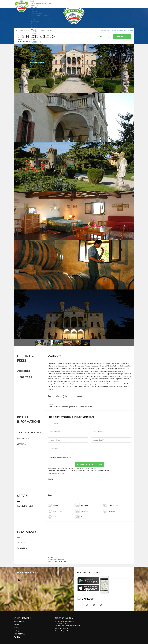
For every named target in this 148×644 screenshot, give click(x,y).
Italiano (57, 631)
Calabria (34, 9)
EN (31, 64)
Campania (34, 11)
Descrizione (23, 371)
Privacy (69, 458)
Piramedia (75, 626)
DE (31, 67)
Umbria (33, 40)
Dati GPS (22, 548)
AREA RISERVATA (20, 634)
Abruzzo (34, 5)
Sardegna (34, 32)
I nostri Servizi (25, 506)
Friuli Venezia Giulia (38, 15)
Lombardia (34, 21)
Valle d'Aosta (36, 42)
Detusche (70, 631)
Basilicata (34, 7)
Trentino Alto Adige (38, 38)
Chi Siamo (33, 52)
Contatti (33, 56)
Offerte (33, 46)
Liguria (33, 19)
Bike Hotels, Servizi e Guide (40, 3)
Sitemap (17, 628)
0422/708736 (59, 473)
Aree (31, 48)
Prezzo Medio (24, 377)
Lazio (32, 17)
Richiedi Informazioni (29, 432)
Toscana (34, 36)
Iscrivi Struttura (19, 622)
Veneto (33, 44)
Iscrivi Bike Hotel (37, 62)
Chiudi (32, 1)
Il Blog (32, 58)
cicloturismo (27, 580)
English (64, 631)
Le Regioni (17, 631)
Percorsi (33, 50)
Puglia (33, 30)
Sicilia (33, 34)
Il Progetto (34, 60)
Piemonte (34, 28)
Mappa (21, 543)
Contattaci (23, 438)
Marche (33, 24)
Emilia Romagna (37, 13)
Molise (33, 26)
